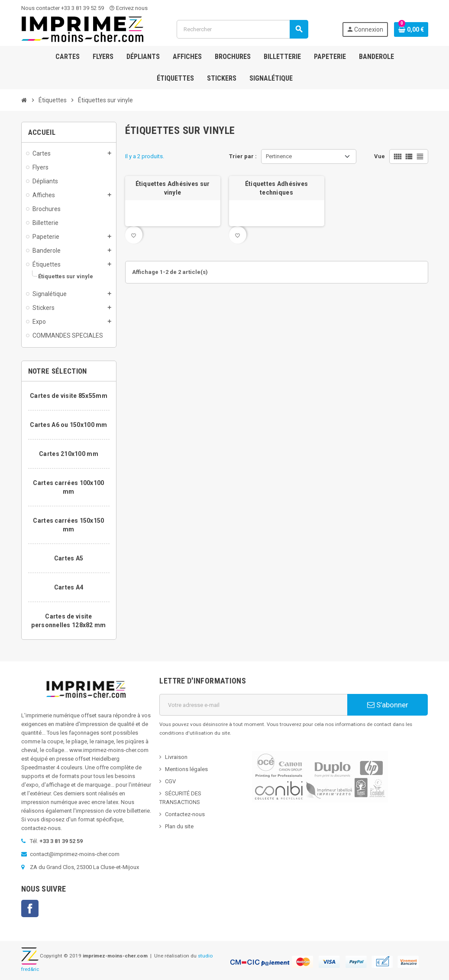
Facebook (30, 908)
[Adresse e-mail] (253, 705)
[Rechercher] (242, 29)
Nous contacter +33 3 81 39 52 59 (63, 8)
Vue (380, 156)
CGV (170, 781)
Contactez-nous (185, 814)
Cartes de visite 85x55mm (69, 396)
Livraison (176, 757)
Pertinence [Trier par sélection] (279, 156)
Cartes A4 (69, 587)
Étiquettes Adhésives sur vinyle (173, 188)
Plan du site (179, 826)
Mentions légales (186, 769)
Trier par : (243, 156)
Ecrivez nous (128, 8)
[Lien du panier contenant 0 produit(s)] (411, 29)
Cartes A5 (69, 558)
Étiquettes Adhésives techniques (277, 188)
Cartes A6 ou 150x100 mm (68, 425)
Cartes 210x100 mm (69, 454)
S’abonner (388, 705)
